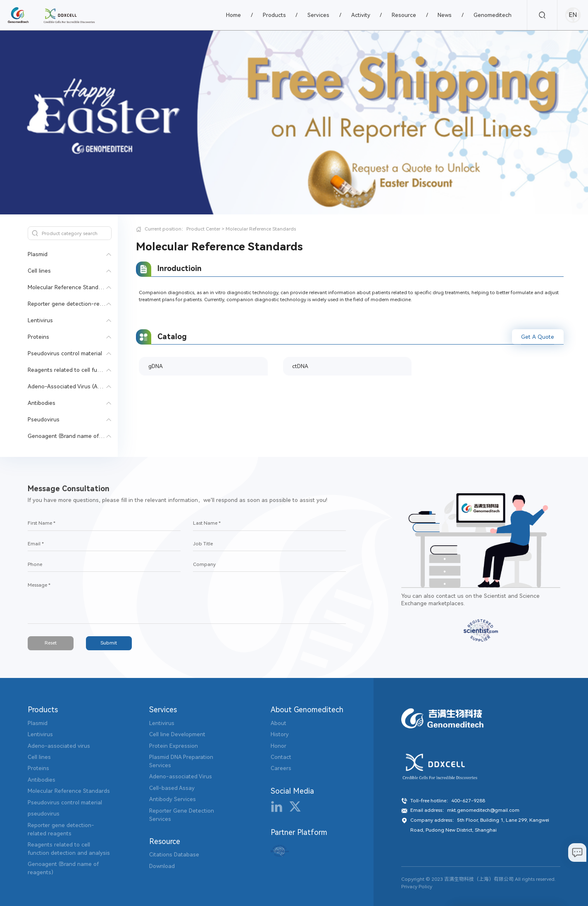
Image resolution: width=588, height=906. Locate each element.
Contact (281, 757)
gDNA (156, 366)
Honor (279, 746)
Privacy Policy (417, 887)
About (279, 723)
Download (162, 866)
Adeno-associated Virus (181, 776)
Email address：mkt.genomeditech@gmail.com (465, 810)
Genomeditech (493, 15)
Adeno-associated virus (59, 746)
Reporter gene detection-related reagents (83, 304)
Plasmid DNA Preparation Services (181, 761)
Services (318, 15)
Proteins (38, 337)
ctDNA (300, 366)
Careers (281, 768)
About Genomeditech (307, 710)
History (280, 734)
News (445, 15)
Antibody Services (173, 799)
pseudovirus (44, 814)
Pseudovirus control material (65, 353)
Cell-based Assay (172, 788)
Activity (361, 15)
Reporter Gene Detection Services (182, 815)
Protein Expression (174, 746)
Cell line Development (177, 734)
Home (233, 15)
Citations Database (174, 855)
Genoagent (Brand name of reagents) (77, 436)
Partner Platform (299, 832)
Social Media (292, 791)
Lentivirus (40, 320)
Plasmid (38, 254)
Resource (404, 15)
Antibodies (42, 403)
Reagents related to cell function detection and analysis (101, 370)
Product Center (203, 229)
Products (274, 15)
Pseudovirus (44, 420)
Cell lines (39, 271)
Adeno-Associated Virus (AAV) (67, 386)
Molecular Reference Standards (69, 287)
